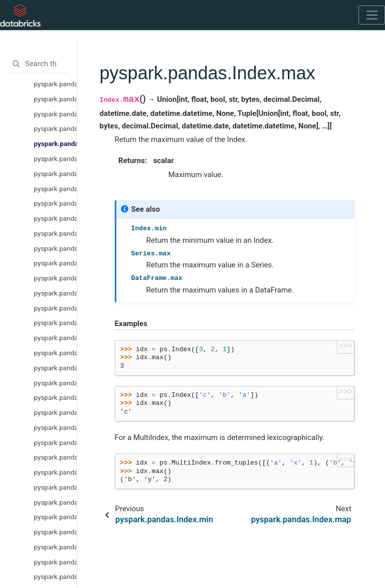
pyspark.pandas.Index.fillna (55, 293)
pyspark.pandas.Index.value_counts (55, 248)
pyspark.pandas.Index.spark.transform (55, 472)
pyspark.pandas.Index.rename (55, 174)
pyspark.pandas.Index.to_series (55, 397)
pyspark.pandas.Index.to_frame (55, 412)
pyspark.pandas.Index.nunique (55, 233)
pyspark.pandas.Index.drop (55, 99)
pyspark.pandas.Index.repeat (55, 189)
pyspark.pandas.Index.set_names (55, 263)
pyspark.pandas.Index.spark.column (55, 457)
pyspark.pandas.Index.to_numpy (55, 443)
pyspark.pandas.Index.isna (55, 323)
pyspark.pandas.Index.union (55, 547)
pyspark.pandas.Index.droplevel (55, 278)
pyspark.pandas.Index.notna (55, 338)
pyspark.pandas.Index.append (55, 517)
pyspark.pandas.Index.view (55, 427)
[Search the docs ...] (38, 64)
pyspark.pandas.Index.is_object (55, 84)
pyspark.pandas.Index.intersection (55, 532)
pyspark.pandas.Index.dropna (55, 308)
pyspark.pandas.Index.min (55, 128)
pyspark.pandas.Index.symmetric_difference (55, 576)
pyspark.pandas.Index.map (55, 159)
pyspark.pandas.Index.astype (55, 353)
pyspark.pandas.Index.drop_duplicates (55, 114)
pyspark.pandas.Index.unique (55, 218)
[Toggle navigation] (372, 15)
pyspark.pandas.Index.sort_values (55, 487)
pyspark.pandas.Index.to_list (55, 383)
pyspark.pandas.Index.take (55, 203)
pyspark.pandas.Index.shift (55, 502)
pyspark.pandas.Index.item (55, 368)
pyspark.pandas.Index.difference (55, 562)
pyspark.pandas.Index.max (55, 143)
